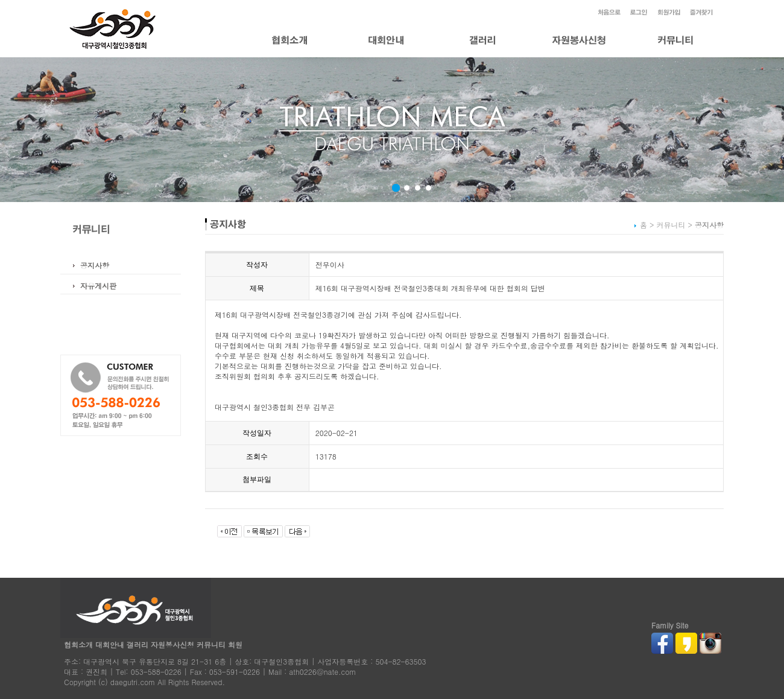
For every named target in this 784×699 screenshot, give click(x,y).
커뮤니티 (211, 644)
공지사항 (95, 265)
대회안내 (110, 644)
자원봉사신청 (172, 644)
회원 (235, 644)
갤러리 (138, 644)
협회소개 (78, 644)
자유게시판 (98, 286)
